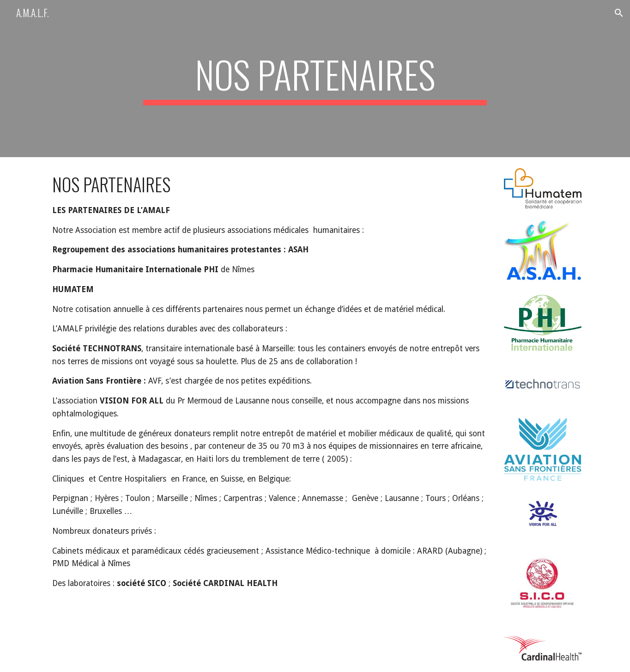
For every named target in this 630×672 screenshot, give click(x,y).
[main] (315, 79)
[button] (619, 13)
